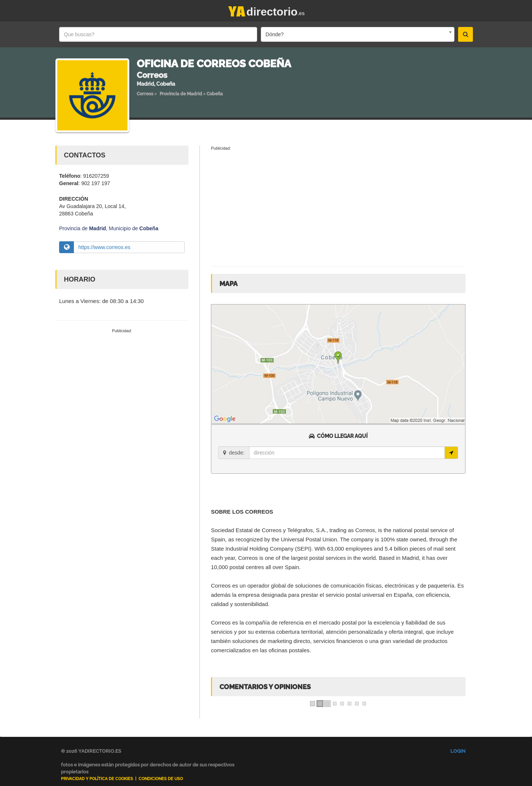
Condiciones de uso (161, 779)
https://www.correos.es (104, 247)
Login (458, 751)
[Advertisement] (122, 389)
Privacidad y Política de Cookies (97, 779)
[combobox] (358, 34)
